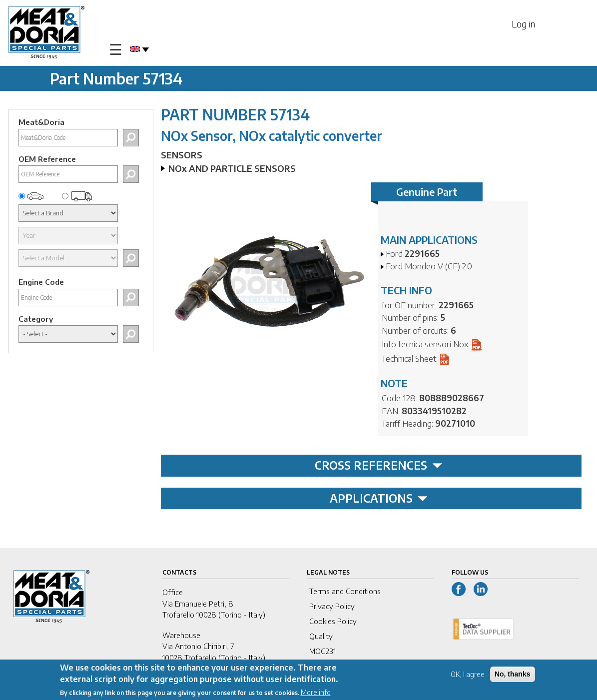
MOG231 (322, 651)
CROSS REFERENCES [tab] (378, 465)
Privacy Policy (332, 606)
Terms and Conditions (345, 591)
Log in (523, 24)
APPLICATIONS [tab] (379, 498)
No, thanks (513, 675)
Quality (321, 636)
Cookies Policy (333, 621)
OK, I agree (468, 675)
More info (316, 693)
